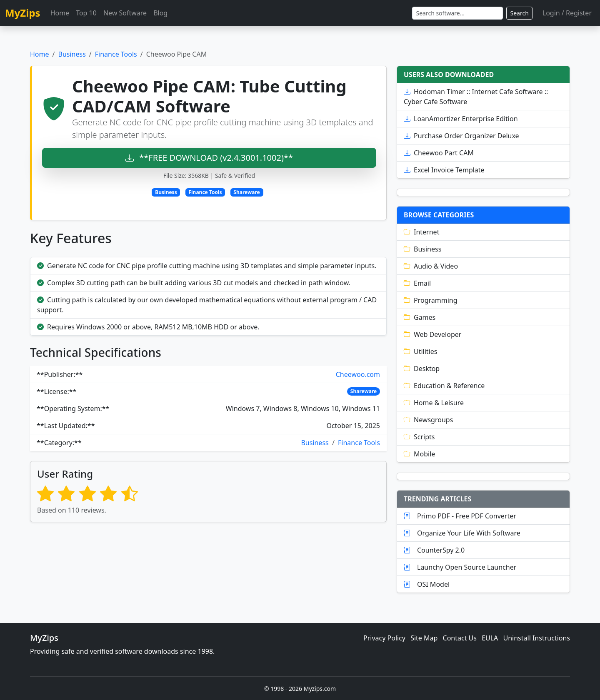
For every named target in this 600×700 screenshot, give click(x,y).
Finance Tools (116, 54)
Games (420, 317)
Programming (431, 300)
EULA (490, 638)
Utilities (420, 351)
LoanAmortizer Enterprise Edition (461, 119)
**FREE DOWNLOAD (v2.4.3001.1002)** (209, 158)
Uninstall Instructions (537, 638)
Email (417, 283)
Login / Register (567, 13)
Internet (421, 232)
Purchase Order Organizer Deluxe (461, 136)
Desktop (422, 369)
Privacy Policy (384, 638)
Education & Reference (444, 386)
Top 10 (86, 13)
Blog (160, 13)
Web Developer (432, 334)
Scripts (419, 437)
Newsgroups (428, 420)
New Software (125, 13)
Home (60, 13)
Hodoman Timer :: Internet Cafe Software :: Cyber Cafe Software (476, 97)
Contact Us (460, 638)
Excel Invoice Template (444, 170)
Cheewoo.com (358, 374)
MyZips (23, 13)
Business (72, 54)
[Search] (457, 13)
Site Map (424, 638)
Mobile (419, 454)
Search (519, 13)
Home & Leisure (434, 403)
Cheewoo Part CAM (439, 153)
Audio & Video (431, 266)
